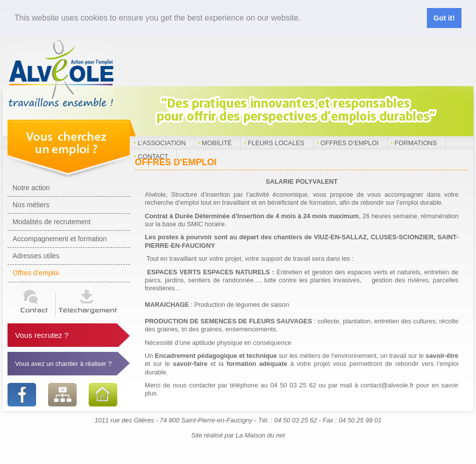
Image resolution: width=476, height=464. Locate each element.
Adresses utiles (36, 256)
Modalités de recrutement (52, 222)
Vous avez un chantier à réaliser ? (63, 364)
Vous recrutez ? (42, 335)
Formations (416, 143)
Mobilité (217, 143)
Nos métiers (31, 205)
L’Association (162, 143)
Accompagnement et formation (60, 239)
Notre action (31, 188)
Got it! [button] (444, 18)
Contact (153, 156)
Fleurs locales (276, 143)
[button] (304, 19)
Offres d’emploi (350, 143)
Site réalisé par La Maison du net (238, 435)
